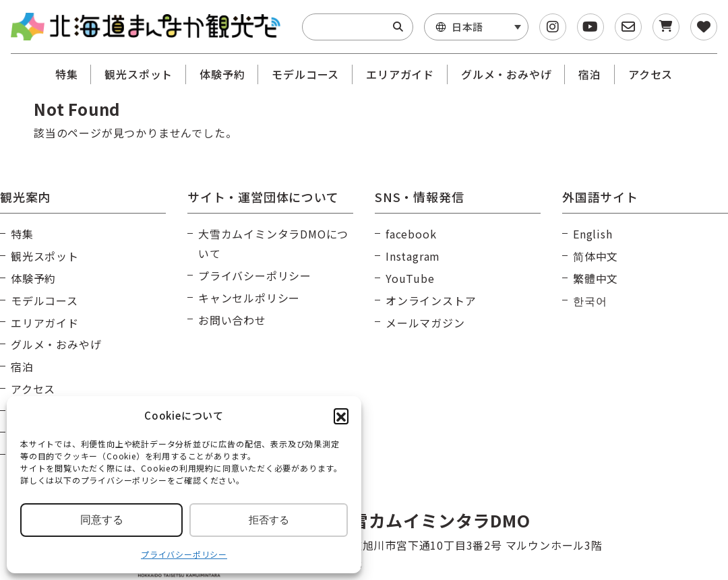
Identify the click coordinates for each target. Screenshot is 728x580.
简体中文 (596, 256)
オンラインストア (431, 300)
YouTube (410, 278)
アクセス (650, 74)
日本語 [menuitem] (467, 27)
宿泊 (590, 74)
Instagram (413, 256)
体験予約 (222, 74)
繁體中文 (596, 278)
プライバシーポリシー (184, 554)
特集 (67, 74)
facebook (411, 234)
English (593, 234)
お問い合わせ (232, 320)
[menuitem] (476, 27)
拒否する (269, 520)
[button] (341, 416)
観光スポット (139, 74)
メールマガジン (425, 323)
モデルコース (305, 74)
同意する (102, 520)
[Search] (398, 27)
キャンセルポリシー (249, 298)
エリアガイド (400, 74)
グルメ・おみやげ (506, 74)
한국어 (590, 300)
